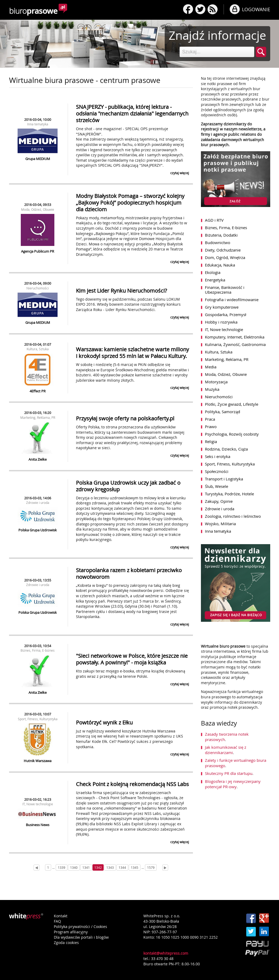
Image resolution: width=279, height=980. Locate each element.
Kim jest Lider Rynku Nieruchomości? (122, 291)
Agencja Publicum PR (38, 251)
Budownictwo (218, 242)
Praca (210, 419)
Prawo (211, 427)
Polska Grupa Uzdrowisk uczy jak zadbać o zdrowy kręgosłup (128, 486)
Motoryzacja (216, 382)
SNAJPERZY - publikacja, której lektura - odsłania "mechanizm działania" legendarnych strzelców (132, 113)
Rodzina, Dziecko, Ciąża (226, 449)
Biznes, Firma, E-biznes (38, 650)
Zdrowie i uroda (38, 503)
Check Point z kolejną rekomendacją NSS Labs (132, 784)
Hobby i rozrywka (221, 322)
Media (211, 367)
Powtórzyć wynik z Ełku (104, 722)
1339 (62, 867)
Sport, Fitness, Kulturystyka (38, 719)
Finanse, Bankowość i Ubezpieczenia (225, 290)
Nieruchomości (38, 288)
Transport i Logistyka (224, 479)
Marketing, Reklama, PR (38, 417)
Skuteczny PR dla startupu (229, 773)
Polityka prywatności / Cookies (80, 927)
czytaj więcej (180, 173)
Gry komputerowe (222, 307)
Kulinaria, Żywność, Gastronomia (235, 344)
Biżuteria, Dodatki (221, 235)
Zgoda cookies (66, 943)
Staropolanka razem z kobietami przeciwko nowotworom (129, 573)
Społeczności (217, 471)
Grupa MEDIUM (38, 159)
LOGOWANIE (256, 9)
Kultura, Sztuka (38, 349)
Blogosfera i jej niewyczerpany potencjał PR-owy (233, 784)
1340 (74, 867)
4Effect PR (38, 391)
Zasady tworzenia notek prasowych (227, 737)
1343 (110, 867)
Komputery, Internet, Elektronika (235, 337)
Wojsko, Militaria (220, 524)
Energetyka (215, 280)
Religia (211, 441)
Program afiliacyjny (71, 932)
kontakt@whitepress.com (166, 953)
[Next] (165, 868)
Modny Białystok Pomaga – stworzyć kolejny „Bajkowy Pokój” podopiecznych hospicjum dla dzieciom (130, 203)
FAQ (57, 921)
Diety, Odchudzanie (223, 250)
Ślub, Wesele (217, 486)
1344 (122, 867)
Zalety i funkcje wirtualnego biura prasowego (236, 763)
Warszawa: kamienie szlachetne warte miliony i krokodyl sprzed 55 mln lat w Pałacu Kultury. (132, 353)
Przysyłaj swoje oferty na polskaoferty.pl (125, 418)
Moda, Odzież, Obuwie (38, 209)
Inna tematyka (38, 124)
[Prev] (37, 868)
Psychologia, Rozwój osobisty (232, 434)
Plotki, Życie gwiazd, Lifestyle (232, 404)
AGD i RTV (214, 220)
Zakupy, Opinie (219, 501)
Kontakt (61, 916)
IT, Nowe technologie (38, 804)
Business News (38, 825)
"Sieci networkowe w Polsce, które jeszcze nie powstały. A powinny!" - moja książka (132, 659)
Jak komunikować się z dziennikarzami (226, 750)
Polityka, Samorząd (223, 412)
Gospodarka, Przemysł (226, 314)
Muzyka (212, 389)
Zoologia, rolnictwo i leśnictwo (233, 516)
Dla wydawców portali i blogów (81, 937)
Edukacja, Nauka (220, 265)
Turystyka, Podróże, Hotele (229, 494)
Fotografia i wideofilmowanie (232, 300)
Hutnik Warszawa (38, 761)
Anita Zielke (38, 459)
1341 (86, 867)
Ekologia (213, 272)
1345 (135, 867)
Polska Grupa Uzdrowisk (38, 530)
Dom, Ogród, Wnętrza (225, 257)
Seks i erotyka (218, 456)
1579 (151, 867)
